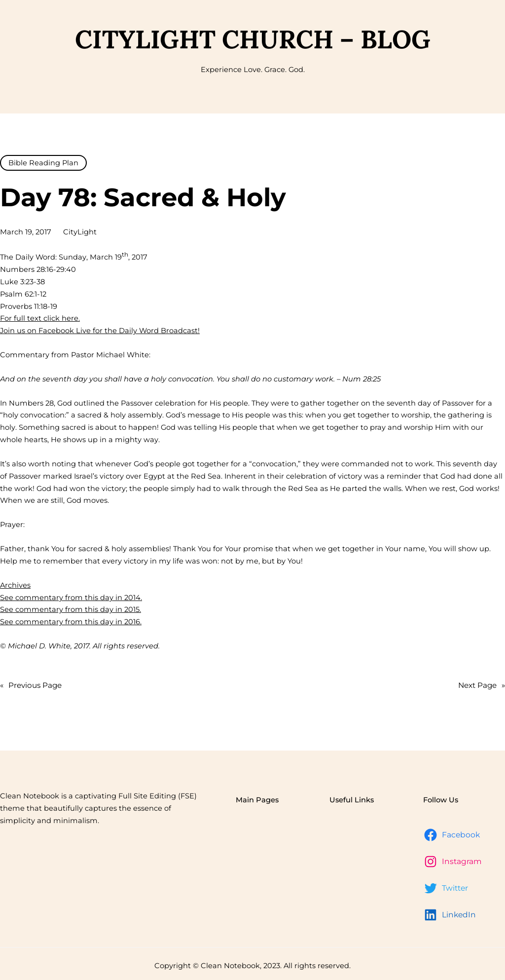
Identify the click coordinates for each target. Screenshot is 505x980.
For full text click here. (40, 318)
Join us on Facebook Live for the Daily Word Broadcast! (100, 331)
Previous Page (31, 685)
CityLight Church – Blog (253, 39)
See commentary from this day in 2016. (71, 622)
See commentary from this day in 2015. (71, 609)
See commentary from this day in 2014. (71, 598)
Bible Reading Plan (43, 163)
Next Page (482, 685)
